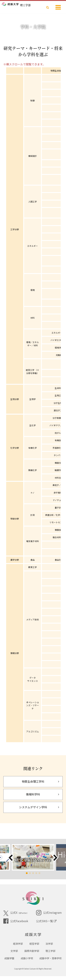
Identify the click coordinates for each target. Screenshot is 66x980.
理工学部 (51, 955)
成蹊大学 (33, 936)
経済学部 (18, 947)
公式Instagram (49, 913)
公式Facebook (16, 921)
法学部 (49, 947)
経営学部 (34, 947)
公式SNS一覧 (46, 921)
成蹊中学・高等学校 (51, 962)
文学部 (14, 955)
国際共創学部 (32, 955)
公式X (16, 913)
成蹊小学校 (27, 962)
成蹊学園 (9, 962)
